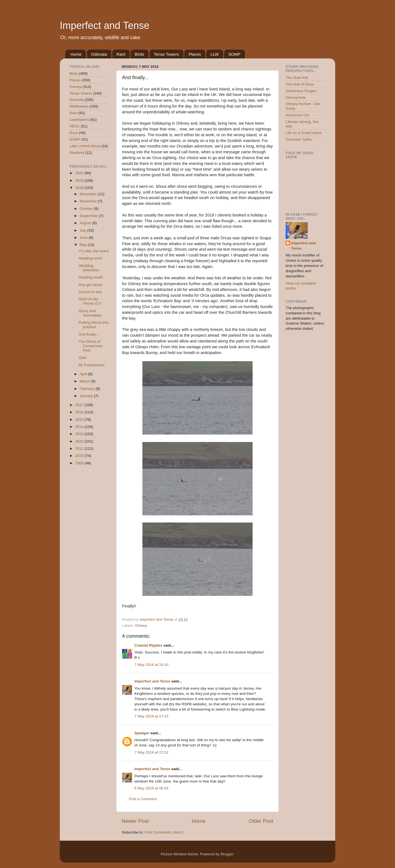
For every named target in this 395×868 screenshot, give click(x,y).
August (86, 223)
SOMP (234, 54)
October (87, 209)
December (89, 194)
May (84, 245)
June (84, 238)
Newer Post (135, 821)
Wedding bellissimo (89, 268)
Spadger (142, 733)
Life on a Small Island (303, 133)
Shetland (77, 153)
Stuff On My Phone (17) (90, 301)
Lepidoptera (79, 120)
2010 (80, 456)
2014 (80, 427)
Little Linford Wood (85, 146)
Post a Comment (143, 799)
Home (76, 54)
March (85, 381)
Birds (139, 54)
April (84, 374)
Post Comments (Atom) (164, 832)
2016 (80, 412)
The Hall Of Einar (300, 84)
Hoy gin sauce (91, 285)
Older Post (261, 821)
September (89, 216)
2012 (80, 441)
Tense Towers (166, 54)
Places (195, 54)
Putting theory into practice (94, 325)
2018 (80, 188)
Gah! (83, 358)
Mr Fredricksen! (92, 365)
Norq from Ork (297, 115)
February (88, 389)
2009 (80, 463)
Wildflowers (79, 106)
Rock (74, 133)
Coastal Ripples (148, 645)
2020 (80, 173)
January (87, 396)
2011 (80, 448)
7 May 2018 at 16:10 (151, 665)
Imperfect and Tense (105, 26)
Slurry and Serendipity (90, 313)
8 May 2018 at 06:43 (151, 788)
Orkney (141, 625)
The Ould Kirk (297, 78)
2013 (80, 434)
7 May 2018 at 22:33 (151, 752)
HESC (75, 126)
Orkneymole (296, 97)
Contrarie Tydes (299, 139)
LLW (215, 54)
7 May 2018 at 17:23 (151, 716)
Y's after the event (94, 251)
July (83, 230)
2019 (80, 180)
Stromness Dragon (301, 91)
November (89, 201)
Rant (121, 54)
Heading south (91, 277)
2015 (80, 420)
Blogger (227, 854)
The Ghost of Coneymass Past (91, 346)
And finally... (89, 334)
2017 (80, 405)
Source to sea (90, 292)
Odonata (99, 54)
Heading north (90, 258)
